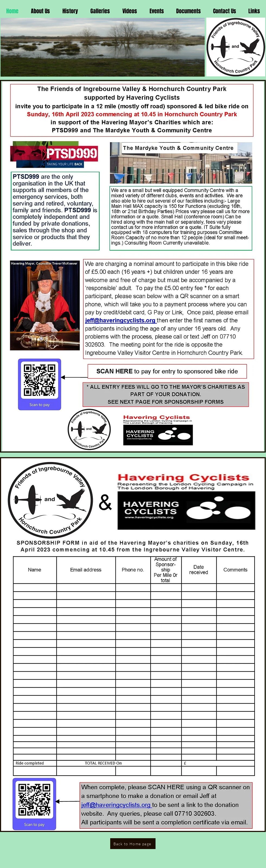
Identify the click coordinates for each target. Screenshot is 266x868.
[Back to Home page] (133, 844)
